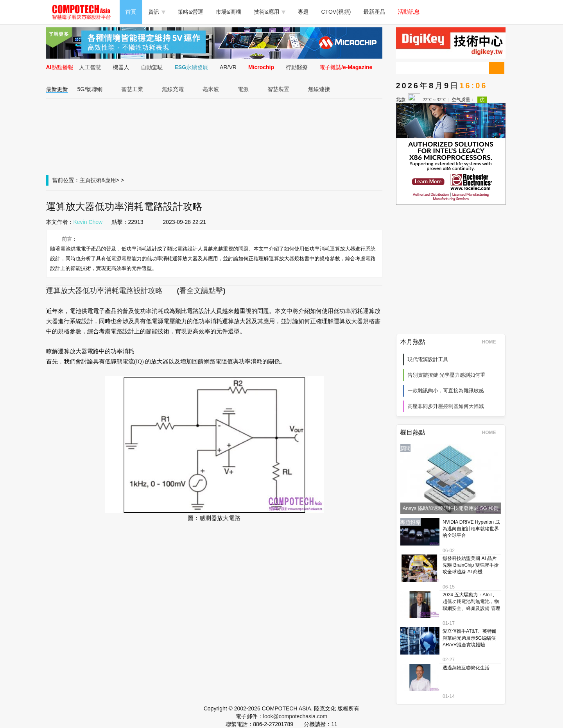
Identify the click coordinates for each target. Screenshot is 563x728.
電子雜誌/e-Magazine (346, 67)
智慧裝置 (278, 89)
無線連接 (319, 89)
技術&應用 (269, 12)
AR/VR (228, 67)
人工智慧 (90, 67)
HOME (492, 342)
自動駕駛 (152, 67)
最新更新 (57, 89)
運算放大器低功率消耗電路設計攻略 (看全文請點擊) (136, 291)
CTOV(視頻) (336, 12)
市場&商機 (229, 12)
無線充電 (173, 89)
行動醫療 (297, 67)
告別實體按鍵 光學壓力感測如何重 (447, 375)
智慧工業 (132, 89)
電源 (243, 89)
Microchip (261, 67)
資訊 (157, 12)
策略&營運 (191, 12)
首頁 (131, 12)
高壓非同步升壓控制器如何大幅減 (446, 406)
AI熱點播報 (60, 67)
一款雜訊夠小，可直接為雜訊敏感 (446, 391)
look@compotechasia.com (295, 716)
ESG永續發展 (192, 67)
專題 (303, 12)
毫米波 (211, 89)
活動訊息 (409, 12)
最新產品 (375, 12)
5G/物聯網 (90, 89)
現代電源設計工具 (428, 359)
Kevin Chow (88, 222)
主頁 (85, 180)
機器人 (121, 67)
